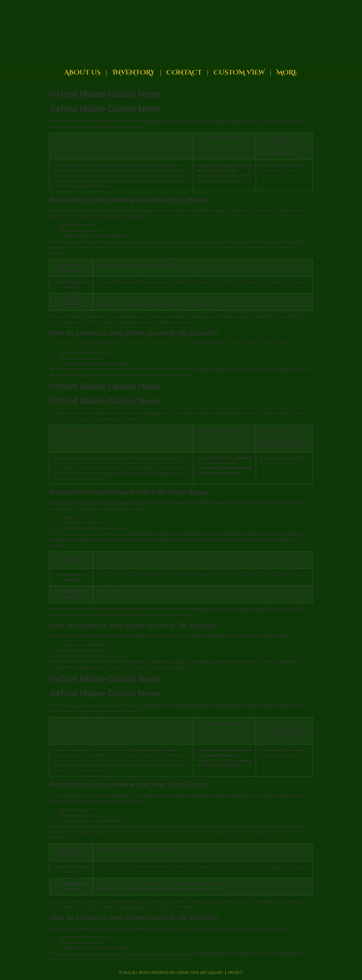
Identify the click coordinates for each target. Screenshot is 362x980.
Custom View (239, 73)
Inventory (133, 73)
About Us (82, 73)
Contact (184, 73)
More (287, 73)
